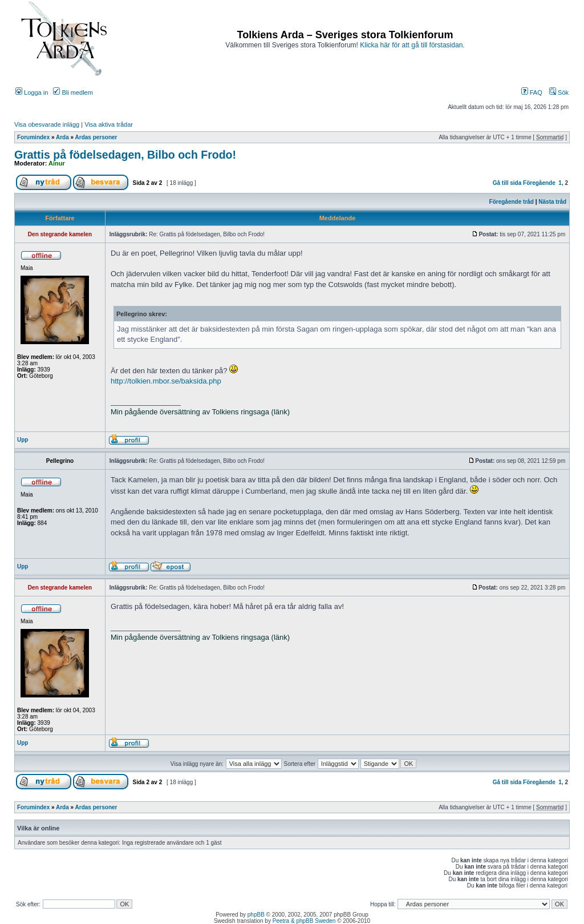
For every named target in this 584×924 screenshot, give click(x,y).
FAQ (532, 92)
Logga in (32, 92)
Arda (62, 137)
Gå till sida (507, 183)
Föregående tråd (512, 202)
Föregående (539, 183)
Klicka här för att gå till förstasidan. (412, 45)
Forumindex (33, 137)
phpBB (256, 915)
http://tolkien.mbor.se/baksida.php (166, 381)
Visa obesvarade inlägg (47, 124)
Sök (559, 92)
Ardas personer (96, 137)
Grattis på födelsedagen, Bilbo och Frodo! (125, 155)
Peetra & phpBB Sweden (304, 921)
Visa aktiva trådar (109, 124)
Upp (23, 440)
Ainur (57, 163)
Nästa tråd (552, 202)
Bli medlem (73, 92)
